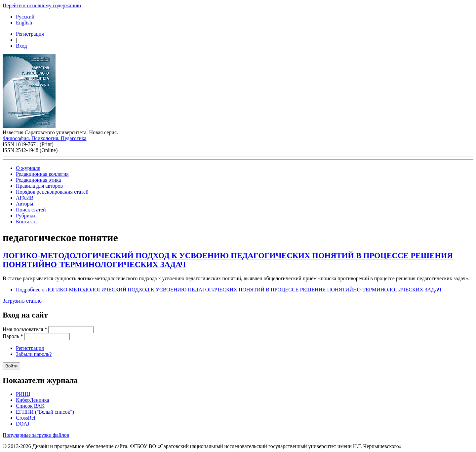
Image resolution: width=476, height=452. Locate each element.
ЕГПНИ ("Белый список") (45, 412)
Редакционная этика (38, 180)
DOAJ (23, 424)
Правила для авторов (39, 186)
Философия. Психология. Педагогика (44, 138)
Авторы (24, 204)
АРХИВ (25, 198)
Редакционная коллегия (42, 174)
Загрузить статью (22, 301)
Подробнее (229, 290)
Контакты (27, 222)
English (24, 23)
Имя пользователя (25, 329)
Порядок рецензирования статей (52, 192)
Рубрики (25, 216)
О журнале (28, 168)
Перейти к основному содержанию (42, 5)
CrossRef (26, 418)
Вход (21, 46)
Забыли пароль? (34, 354)
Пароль (13, 336)
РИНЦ (23, 394)
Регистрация (30, 34)
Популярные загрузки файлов (36, 435)
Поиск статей (31, 210)
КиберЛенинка (32, 400)
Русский (25, 17)
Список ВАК (30, 406)
